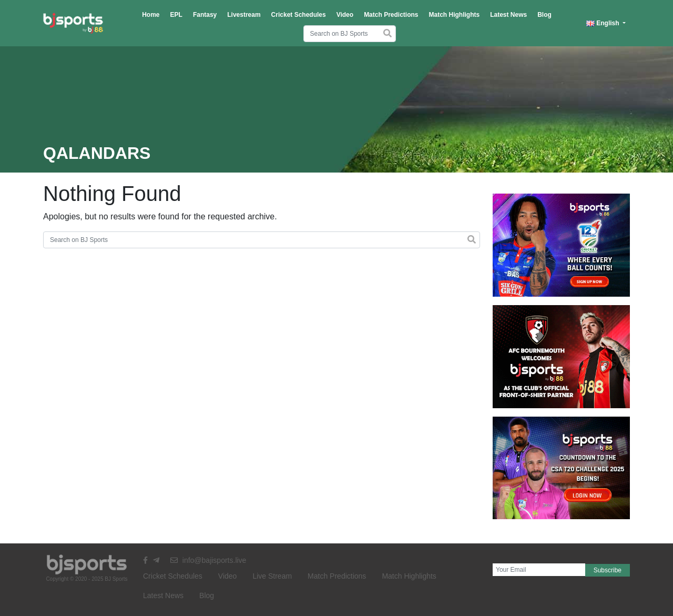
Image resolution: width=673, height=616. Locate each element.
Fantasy (205, 15)
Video (345, 15)
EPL (176, 15)
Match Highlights (454, 15)
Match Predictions (391, 15)
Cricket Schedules (299, 15)
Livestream (244, 15)
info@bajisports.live (208, 560)
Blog (544, 15)
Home (151, 15)
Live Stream (272, 576)
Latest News (508, 15)
